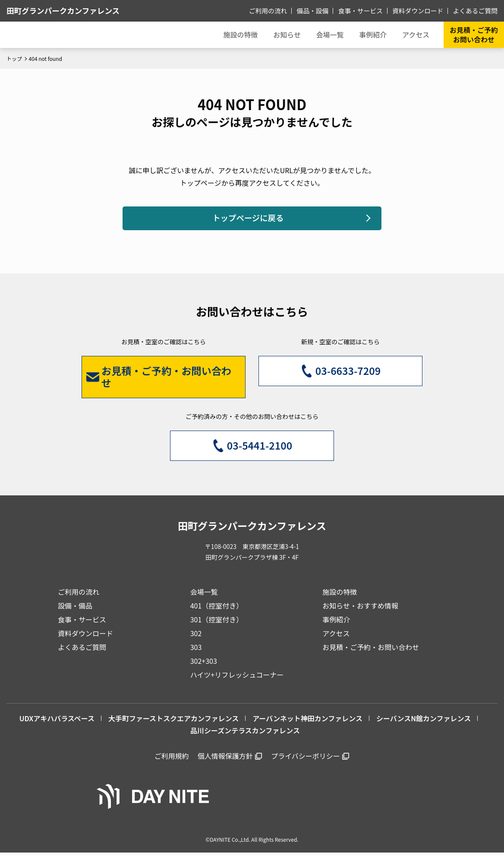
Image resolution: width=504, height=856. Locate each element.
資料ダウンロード (422, 10)
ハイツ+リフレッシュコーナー (237, 678)
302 (196, 637)
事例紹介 (370, 35)
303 (196, 650)
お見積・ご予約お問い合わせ (474, 35)
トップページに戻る (248, 219)
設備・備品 (75, 609)
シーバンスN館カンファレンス (424, 722)
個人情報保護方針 (225, 759)
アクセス (336, 637)
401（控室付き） (217, 609)
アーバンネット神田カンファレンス (307, 722)
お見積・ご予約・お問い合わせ (371, 650)
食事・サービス (367, 10)
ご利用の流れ (278, 10)
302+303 (204, 664)
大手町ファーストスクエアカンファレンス (173, 722)
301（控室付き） (217, 623)
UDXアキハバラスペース (57, 722)
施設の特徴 (340, 595)
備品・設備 (321, 10)
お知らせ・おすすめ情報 (360, 609)
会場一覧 (204, 595)
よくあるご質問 (476, 10)
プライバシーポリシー (306, 759)
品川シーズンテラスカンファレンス (245, 734)
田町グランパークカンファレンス (71, 11)
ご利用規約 (172, 759)
